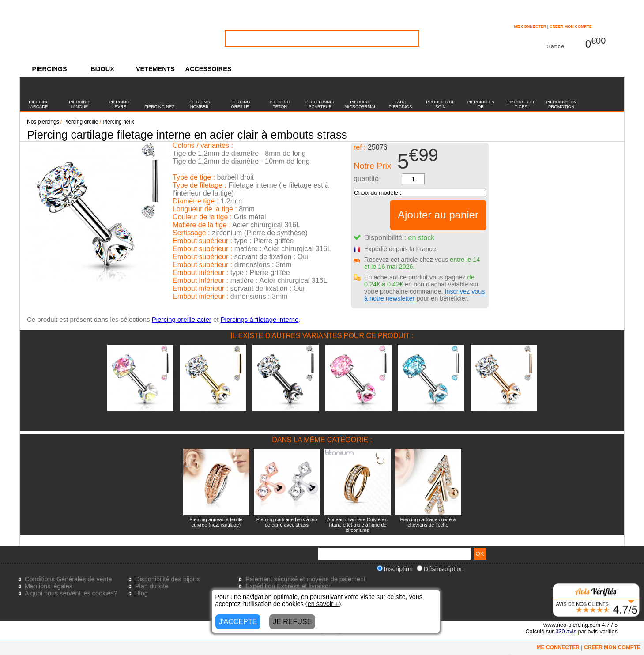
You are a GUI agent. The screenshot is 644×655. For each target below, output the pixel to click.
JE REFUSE (292, 622)
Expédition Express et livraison (289, 586)
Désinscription (440, 569)
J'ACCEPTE (238, 622)
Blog (141, 593)
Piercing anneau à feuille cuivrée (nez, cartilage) (216, 522)
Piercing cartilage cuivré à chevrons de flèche (428, 522)
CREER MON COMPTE (571, 26)
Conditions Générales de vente (68, 579)
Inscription (395, 569)
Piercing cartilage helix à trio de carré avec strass (287, 522)
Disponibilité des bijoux (167, 579)
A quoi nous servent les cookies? (71, 593)
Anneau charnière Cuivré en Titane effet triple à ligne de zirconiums (357, 525)
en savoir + (323, 604)
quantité (366, 179)
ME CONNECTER (530, 26)
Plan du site (152, 586)
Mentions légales (49, 586)
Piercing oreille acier (182, 319)
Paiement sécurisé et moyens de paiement (305, 579)
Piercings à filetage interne (260, 319)
